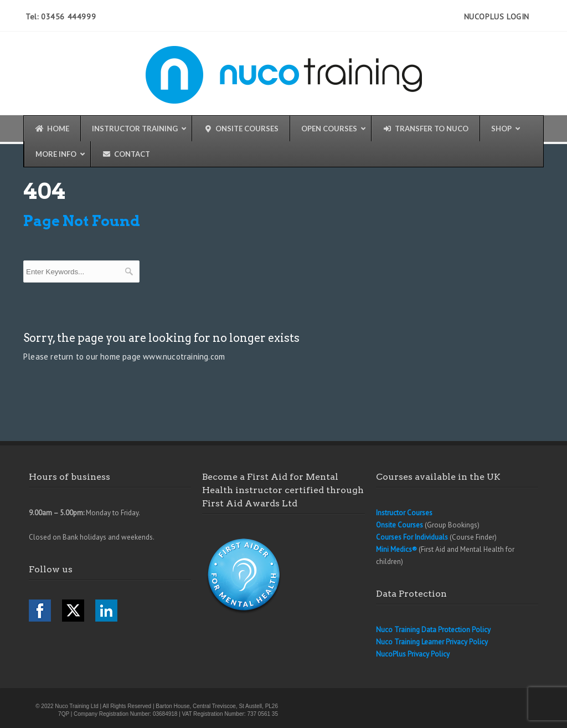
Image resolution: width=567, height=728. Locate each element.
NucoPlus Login (497, 17)
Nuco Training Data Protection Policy (433, 630)
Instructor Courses (404, 513)
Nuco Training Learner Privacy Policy (432, 642)
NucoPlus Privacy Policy (413, 654)
